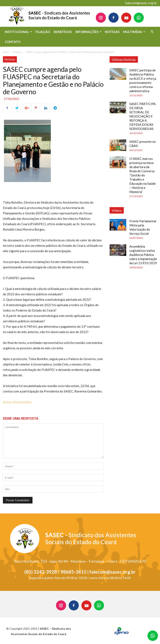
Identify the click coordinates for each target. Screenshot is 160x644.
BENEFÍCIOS (63, 32)
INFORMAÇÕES (88, 32)
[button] (152, 32)
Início (6, 52)
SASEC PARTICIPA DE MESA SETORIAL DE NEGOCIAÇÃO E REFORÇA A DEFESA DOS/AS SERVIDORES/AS (142, 116)
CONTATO (13, 42)
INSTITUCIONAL (18, 32)
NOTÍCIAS (112, 32)
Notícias (17, 52)
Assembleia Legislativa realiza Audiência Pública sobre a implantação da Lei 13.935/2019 (143, 255)
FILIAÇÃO (43, 32)
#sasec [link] (8, 402)
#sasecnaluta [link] (22, 402)
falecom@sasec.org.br (141, 3)
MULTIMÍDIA (134, 32)
